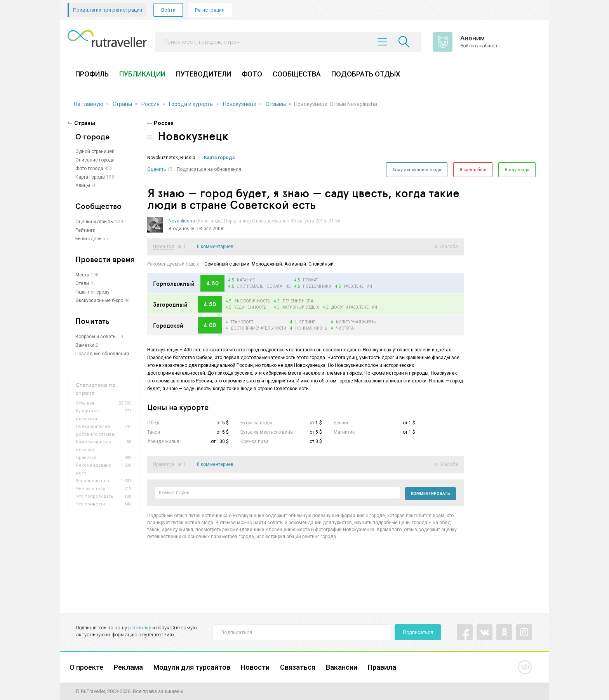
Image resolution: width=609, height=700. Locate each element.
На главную (89, 104)
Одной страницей (95, 151)
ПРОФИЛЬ (92, 74)
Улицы (83, 186)
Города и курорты (191, 104)
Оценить (157, 169)
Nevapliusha (182, 221)
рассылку (140, 628)
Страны (122, 104)
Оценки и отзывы (95, 222)
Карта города (90, 177)
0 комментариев (215, 247)
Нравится (164, 247)
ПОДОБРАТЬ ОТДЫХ (366, 74)
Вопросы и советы (96, 337)
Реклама (128, 667)
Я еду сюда (517, 169)
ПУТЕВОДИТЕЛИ (204, 74)
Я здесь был (473, 169)
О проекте (86, 667)
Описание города (95, 160)
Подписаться (418, 632)
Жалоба (449, 247)
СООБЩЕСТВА (297, 74)
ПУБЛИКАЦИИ (142, 74)
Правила (382, 667)
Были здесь (88, 239)
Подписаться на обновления (209, 169)
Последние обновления (102, 354)
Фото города (89, 168)
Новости (255, 667)
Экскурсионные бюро (99, 300)
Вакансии (342, 667)
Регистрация (210, 10)
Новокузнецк (240, 104)
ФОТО (252, 74)
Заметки (85, 345)
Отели (82, 283)
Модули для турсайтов (192, 667)
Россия (151, 104)
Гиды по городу (92, 292)
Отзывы (276, 104)
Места (82, 275)
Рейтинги (85, 230)
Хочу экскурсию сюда (417, 169)
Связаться (298, 667)
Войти (168, 10)
